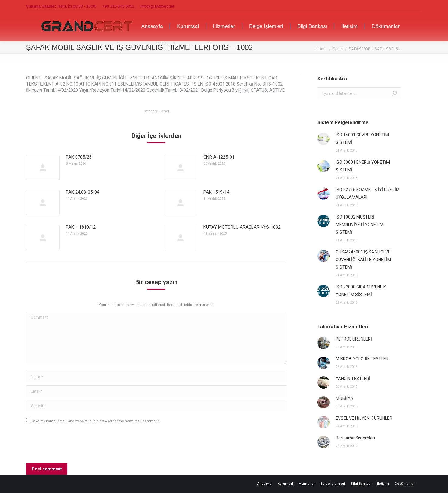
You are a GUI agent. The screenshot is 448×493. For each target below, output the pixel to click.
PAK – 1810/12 (81, 227)
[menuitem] (152, 26)
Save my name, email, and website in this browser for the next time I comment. (96, 421)
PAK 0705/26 (79, 157)
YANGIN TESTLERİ (353, 379)
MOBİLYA (344, 398)
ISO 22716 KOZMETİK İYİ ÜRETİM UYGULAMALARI (368, 193)
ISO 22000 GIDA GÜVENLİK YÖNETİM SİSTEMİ (361, 291)
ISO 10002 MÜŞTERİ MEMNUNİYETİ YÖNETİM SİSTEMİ (360, 225)
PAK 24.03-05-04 (83, 192)
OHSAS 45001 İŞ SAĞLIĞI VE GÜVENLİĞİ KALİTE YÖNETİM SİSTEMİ (363, 260)
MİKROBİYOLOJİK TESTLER (362, 359)
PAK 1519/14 (216, 192)
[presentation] (72, 445)
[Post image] (43, 168)
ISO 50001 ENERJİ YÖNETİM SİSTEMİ (363, 166)
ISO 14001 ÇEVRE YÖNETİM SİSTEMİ (362, 139)
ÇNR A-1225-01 (219, 157)
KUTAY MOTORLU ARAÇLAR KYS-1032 (242, 227)
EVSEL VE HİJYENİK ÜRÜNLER (364, 418)
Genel (164, 111)
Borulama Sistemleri (355, 438)
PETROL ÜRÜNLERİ (354, 339)
